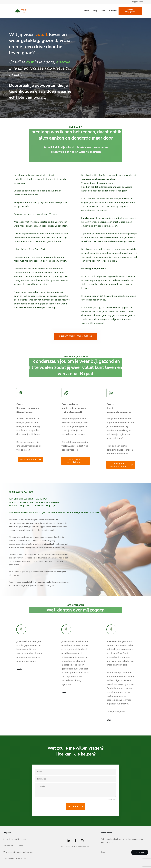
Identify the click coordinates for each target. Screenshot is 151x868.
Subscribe (140, 852)
